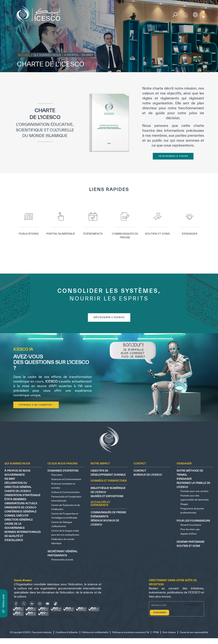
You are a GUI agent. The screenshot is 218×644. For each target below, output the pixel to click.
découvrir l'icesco (109, 317)
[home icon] (185, 14)
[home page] (40, 14)
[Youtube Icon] (48, 604)
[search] (175, 15)
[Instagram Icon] (40, 604)
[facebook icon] (16, 604)
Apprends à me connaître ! (36, 405)
